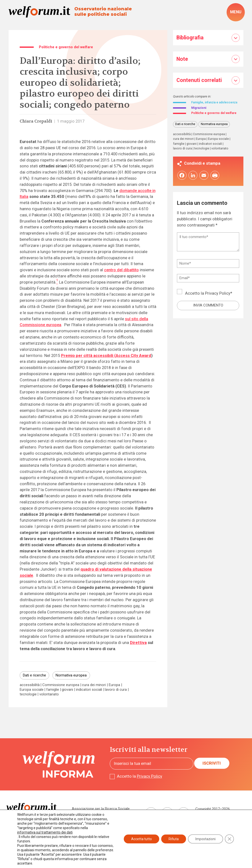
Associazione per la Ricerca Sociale (101, 809)
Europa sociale (32, 690)
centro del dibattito (121, 270)
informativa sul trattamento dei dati (45, 832)
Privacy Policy (218, 304)
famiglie (53, 690)
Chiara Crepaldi (36, 121)
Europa (114, 685)
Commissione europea (61, 685)
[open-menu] (236, 12)
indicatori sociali (89, 690)
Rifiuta (174, 839)
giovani (67, 690)
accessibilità (30, 685)
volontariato (49, 694)
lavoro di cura (116, 690)
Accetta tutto (142, 839)
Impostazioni (205, 839)
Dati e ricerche (34, 675)
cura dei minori (94, 685)
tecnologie (28, 694)
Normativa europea (71, 675)
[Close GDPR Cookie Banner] (229, 839)
